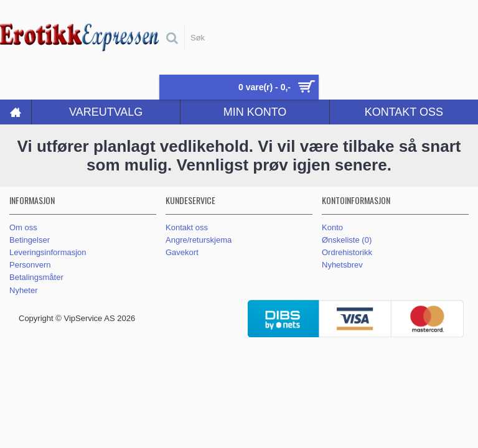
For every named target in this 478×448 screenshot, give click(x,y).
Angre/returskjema (199, 240)
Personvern (30, 265)
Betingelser (30, 240)
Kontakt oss (187, 227)
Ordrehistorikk (347, 252)
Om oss (23, 227)
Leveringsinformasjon (48, 252)
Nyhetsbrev (342, 265)
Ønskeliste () (347, 240)
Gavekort (182, 252)
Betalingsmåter (36, 277)
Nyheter (24, 290)
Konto (332, 227)
